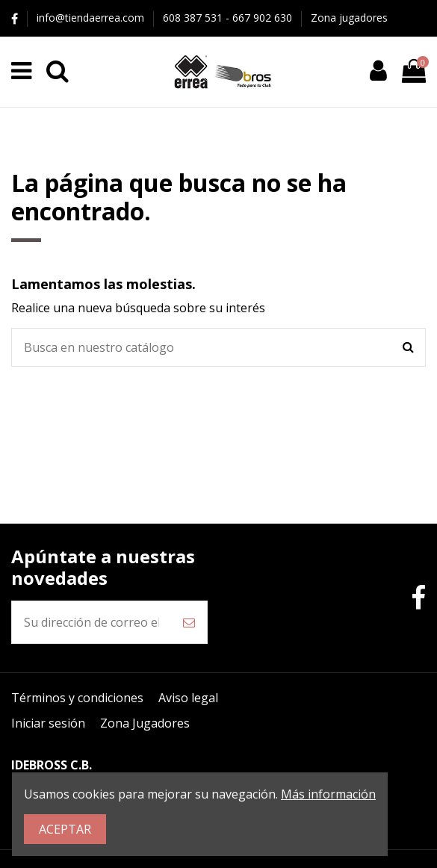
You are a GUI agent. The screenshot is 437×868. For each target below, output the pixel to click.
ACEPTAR (65, 829)
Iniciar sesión (48, 723)
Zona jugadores (349, 18)
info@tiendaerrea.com (92, 18)
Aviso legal (188, 698)
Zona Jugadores (145, 723)
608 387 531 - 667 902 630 (229, 18)
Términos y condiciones (77, 698)
